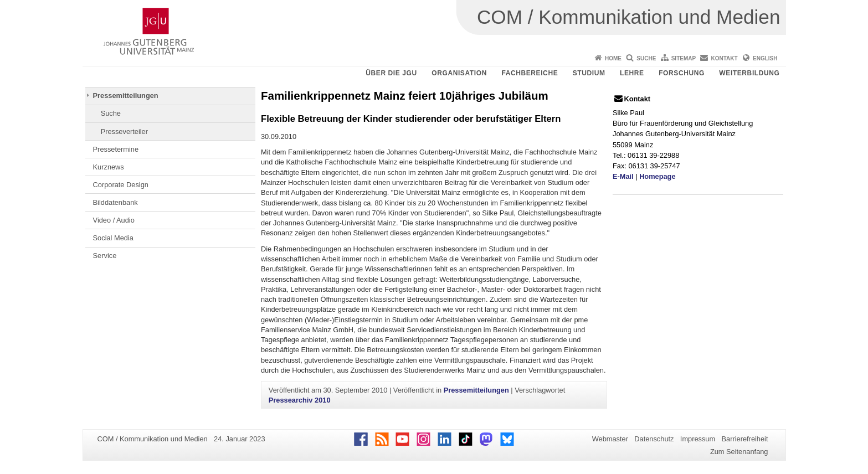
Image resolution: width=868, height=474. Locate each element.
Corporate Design (121, 185)
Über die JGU (391, 73)
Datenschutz (654, 439)
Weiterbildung (749, 73)
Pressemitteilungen (126, 96)
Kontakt (725, 58)
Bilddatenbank (115, 202)
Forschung (682, 73)
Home (613, 58)
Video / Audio (114, 220)
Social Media (113, 238)
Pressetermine (116, 149)
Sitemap (684, 58)
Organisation (459, 73)
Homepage (657, 176)
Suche (646, 58)
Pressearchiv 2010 (300, 400)
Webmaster (610, 439)
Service (105, 256)
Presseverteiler (124, 132)
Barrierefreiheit (745, 439)
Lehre (632, 73)
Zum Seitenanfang (739, 452)
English (765, 58)
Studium (589, 73)
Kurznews (109, 167)
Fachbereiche (530, 73)
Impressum (698, 439)
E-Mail (623, 176)
